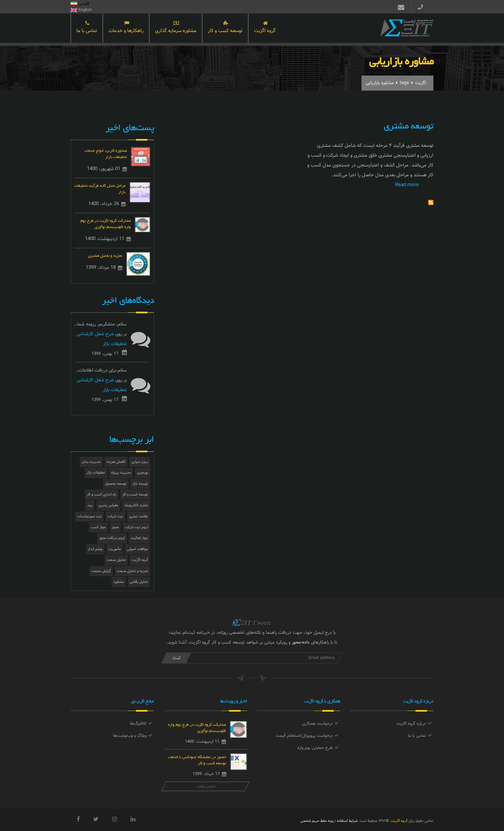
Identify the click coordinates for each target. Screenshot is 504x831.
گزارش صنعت (101, 571)
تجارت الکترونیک (136, 505)
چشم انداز (95, 549)
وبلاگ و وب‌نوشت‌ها (130, 736)
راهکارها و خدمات (126, 29)
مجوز (115, 527)
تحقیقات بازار (96, 473)
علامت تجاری (139, 517)
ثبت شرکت (115, 517)
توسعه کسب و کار (225, 29)
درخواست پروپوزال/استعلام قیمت (304, 736)
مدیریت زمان (91, 462)
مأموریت (115, 549)
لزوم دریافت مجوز (112, 538)
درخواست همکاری (317, 724)
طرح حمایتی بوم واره (315, 748)
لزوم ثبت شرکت (136, 527)
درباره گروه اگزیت (411, 724)
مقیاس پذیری (108, 505)
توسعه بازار (140, 484)
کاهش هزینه (116, 462)
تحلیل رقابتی (139, 582)
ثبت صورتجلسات (89, 517)
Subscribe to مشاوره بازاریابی (431, 202)
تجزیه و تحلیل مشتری (105, 255)
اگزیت (421, 83)
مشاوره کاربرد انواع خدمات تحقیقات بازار (106, 153)
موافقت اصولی (137, 549)
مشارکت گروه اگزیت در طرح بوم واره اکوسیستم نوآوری (106, 223)
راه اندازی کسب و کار (101, 495)
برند (90, 505)
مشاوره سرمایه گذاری (176, 29)
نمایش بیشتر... (205, 786)
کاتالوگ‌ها (138, 724)
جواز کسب (98, 527)
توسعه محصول (116, 484)
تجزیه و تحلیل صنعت (132, 571)
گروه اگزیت (265, 29)
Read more (407, 185)
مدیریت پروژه (121, 473)
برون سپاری (140, 462)
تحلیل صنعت (116, 560)
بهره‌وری (143, 473)
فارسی (80, 4)
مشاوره (119, 582)
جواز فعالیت (139, 538)
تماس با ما (87, 29)
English (81, 10)
